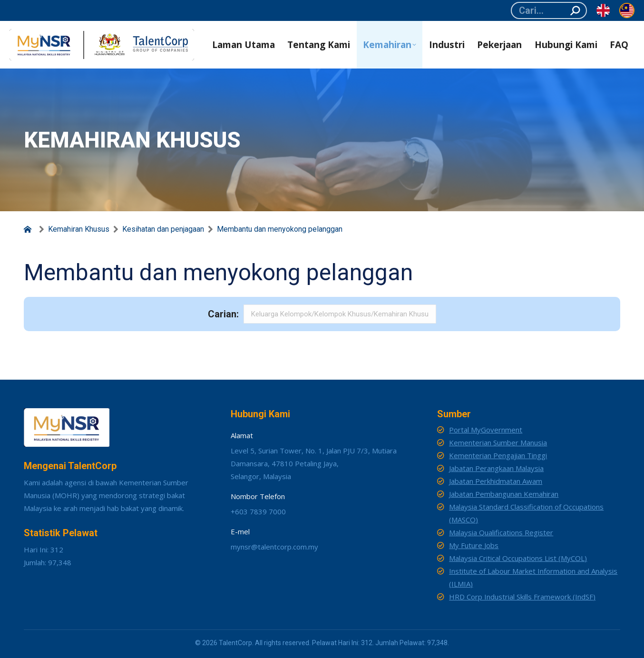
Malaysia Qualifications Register (501, 532)
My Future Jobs (474, 545)
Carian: (223, 314)
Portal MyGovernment (486, 430)
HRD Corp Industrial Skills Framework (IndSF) (522, 597)
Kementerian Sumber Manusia (498, 442)
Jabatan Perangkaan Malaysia (496, 468)
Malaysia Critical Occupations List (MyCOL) (518, 558)
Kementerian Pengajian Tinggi (498, 455)
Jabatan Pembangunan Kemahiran (504, 494)
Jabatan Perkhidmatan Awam (496, 481)
